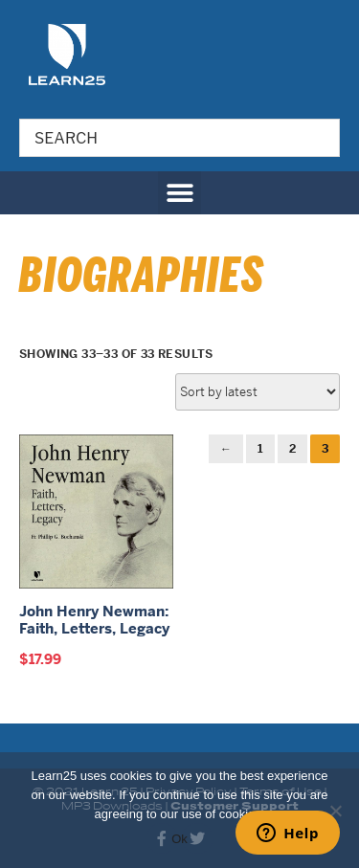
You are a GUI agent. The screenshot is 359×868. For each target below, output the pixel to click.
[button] (179, 193)
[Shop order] (258, 392)
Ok (179, 839)
